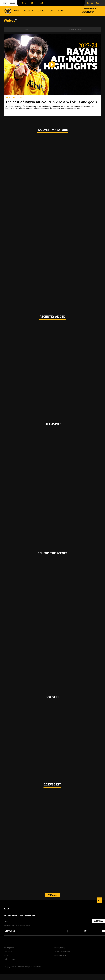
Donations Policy (61, 956)
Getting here (9, 948)
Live (26, 30)
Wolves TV (28, 11)
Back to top (99, 900)
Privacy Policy (60, 948)
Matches (41, 11)
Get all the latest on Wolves (20, 916)
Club (61, 11)
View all (54, 895)
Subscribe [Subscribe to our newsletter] (99, 921)
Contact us (8, 952)
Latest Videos (74, 30)
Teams (52, 11)
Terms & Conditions (62, 952)
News (17, 11)
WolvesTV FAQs (10, 959)
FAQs (6, 956)
